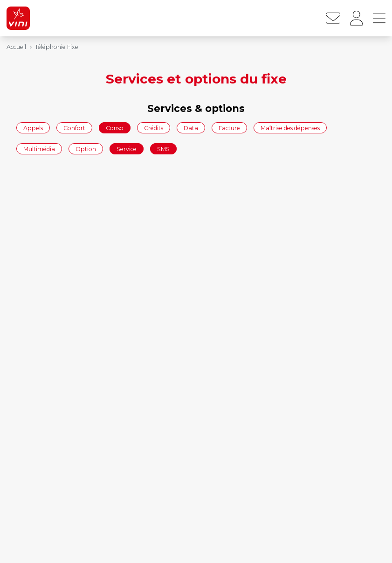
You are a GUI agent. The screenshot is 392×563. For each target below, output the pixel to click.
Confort (74, 128)
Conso (115, 128)
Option (86, 149)
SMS (163, 149)
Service (127, 149)
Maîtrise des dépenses (290, 128)
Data (191, 128)
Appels (33, 128)
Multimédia (39, 149)
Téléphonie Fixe (57, 47)
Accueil (16, 47)
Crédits (154, 128)
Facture (229, 128)
